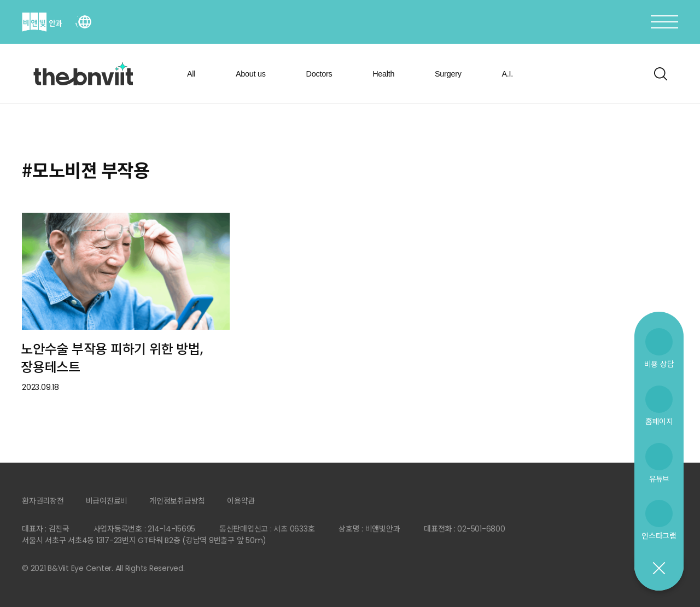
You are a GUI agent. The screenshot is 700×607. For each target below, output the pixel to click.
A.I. (507, 74)
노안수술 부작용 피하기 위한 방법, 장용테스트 (112, 358)
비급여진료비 (107, 501)
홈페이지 (659, 421)
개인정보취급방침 (177, 501)
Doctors (319, 74)
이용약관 (241, 501)
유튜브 (659, 479)
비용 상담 (659, 364)
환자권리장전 (43, 501)
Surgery (448, 74)
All (191, 74)
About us (251, 74)
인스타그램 (659, 536)
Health (383, 74)
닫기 (658, 569)
